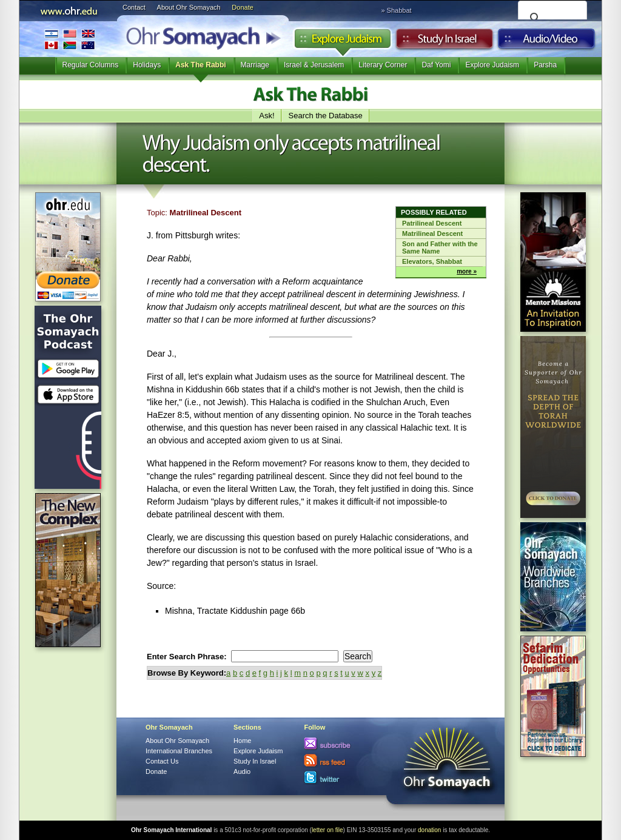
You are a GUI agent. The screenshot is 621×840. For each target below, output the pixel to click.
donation (429, 830)
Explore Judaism (342, 42)
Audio (547, 42)
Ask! (267, 116)
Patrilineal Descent (432, 223)
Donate (242, 7)
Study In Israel (255, 761)
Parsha (545, 65)
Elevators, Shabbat (432, 261)
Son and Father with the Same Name (440, 247)
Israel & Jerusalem (314, 65)
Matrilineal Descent (432, 234)
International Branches (70, 39)
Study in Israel (445, 42)
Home (242, 741)
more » (467, 271)
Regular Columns (91, 65)
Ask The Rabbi (200, 65)
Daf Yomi (436, 65)
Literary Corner (383, 65)
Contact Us (162, 761)
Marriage (255, 65)
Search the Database (326, 116)
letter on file (327, 830)
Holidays (147, 65)
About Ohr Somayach (189, 7)
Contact (134, 7)
